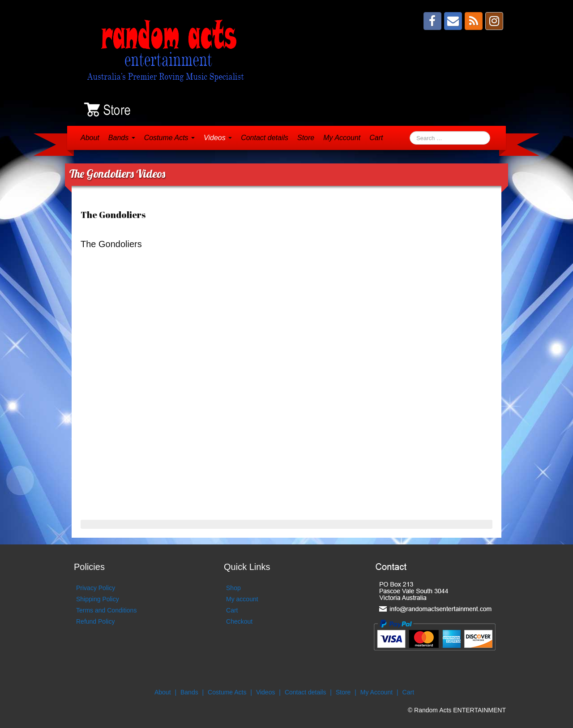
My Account (342, 138)
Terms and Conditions (106, 610)
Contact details (265, 138)
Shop (233, 588)
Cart (376, 138)
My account (242, 599)
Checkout (239, 621)
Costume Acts (169, 138)
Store (306, 138)
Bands (122, 138)
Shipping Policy (98, 599)
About (90, 138)
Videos (218, 138)
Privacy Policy (96, 588)
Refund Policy (95, 621)
